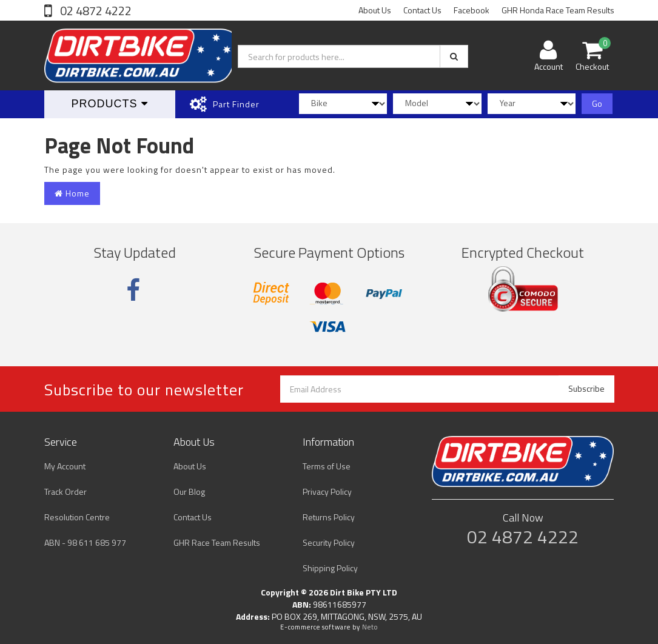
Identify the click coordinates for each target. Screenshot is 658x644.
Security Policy (329, 542)
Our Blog (189, 491)
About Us (375, 10)
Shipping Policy (330, 568)
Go (597, 103)
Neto (370, 627)
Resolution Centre (77, 517)
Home (72, 193)
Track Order (65, 491)
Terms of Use (327, 466)
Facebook (472, 10)
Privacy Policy (327, 491)
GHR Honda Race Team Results (558, 10)
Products (110, 104)
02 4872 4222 (95, 11)
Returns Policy (329, 517)
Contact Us (422, 10)
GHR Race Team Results (217, 542)
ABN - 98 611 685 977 (85, 542)
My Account (65, 466)
